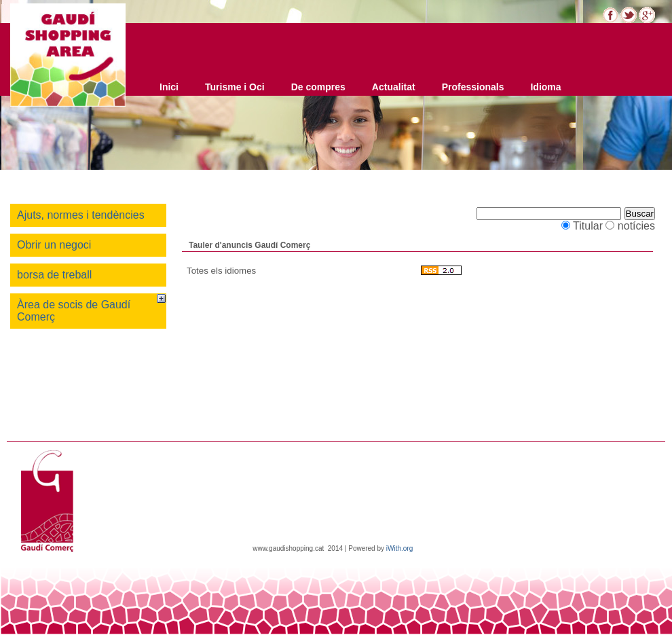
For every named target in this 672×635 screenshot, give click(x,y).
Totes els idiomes (221, 271)
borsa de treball (54, 275)
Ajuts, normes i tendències (81, 215)
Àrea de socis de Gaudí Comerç (74, 311)
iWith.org (399, 548)
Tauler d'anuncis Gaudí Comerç (249, 245)
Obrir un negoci (54, 245)
